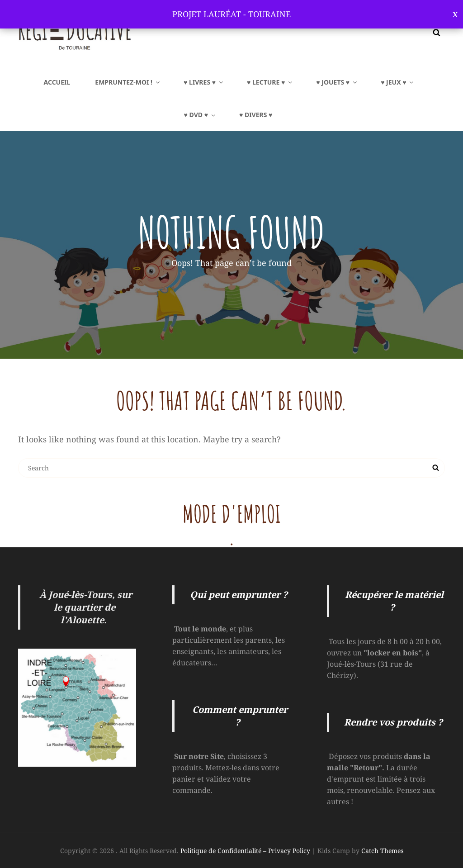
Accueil (57, 82)
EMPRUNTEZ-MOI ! (128, 82)
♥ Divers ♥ (256, 115)
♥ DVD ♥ (200, 115)
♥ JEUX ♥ (398, 82)
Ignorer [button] (455, 14)
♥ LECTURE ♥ (270, 82)
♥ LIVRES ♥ (204, 82)
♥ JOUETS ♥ (337, 82)
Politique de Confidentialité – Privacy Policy (245, 851)
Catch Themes (382, 851)
